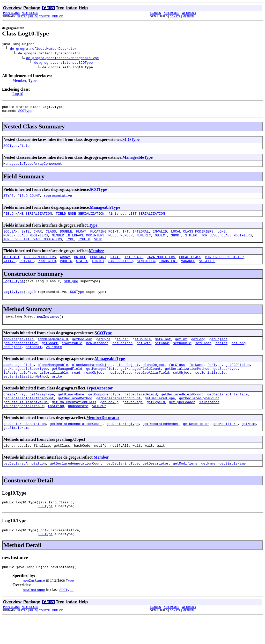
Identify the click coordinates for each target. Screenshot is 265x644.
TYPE (70, 247)
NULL (112, 242)
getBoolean (82, 351)
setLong (239, 356)
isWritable (72, 356)
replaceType (120, 389)
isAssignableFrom (20, 389)
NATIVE (9, 270)
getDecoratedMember (161, 445)
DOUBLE (66, 237)
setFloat (203, 356)
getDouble (142, 351)
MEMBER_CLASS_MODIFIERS (26, 242)
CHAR (38, 237)
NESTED (22, 16)
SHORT (176, 242)
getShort (50, 356)
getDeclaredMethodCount (119, 417)
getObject (218, 351)
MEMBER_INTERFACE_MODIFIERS (78, 242)
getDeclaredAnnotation (25, 445)
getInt (181, 351)
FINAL (116, 265)
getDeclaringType (123, 445)
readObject (94, 389)
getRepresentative (21, 356)
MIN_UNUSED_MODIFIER (224, 265)
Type (32, 81)
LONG (221, 237)
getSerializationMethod (187, 384)
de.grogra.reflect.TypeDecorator (49, 54)
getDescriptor (196, 445)
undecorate (78, 426)
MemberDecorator (103, 438)
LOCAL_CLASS (190, 265)
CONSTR (44, 16)
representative (58, 200)
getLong (198, 351)
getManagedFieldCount (141, 384)
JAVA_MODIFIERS (161, 265)
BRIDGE (80, 265)
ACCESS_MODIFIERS (40, 265)
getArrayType (42, 412)
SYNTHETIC (146, 270)
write (57, 393)
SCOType (25, 113)
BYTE (25, 237)
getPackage (132, 421)
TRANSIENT (168, 270)
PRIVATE (27, 270)
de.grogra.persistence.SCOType (63, 63)
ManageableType (138, 160)
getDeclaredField (141, 412)
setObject (12, 361)
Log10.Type (13, 291)
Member (19, 81)
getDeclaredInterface (227, 412)
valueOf (99, 426)
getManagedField (67, 384)
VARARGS (188, 270)
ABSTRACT (11, 265)
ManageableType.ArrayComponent (33, 167)
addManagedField (19, 351)
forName (196, 379)
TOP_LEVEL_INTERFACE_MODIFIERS (33, 247)
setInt (221, 356)
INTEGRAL (141, 237)
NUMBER (126, 242)
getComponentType (104, 412)
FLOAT (81, 237)
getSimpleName (16, 449)
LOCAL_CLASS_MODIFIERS (192, 237)
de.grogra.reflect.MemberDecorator (43, 49)
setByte (144, 356)
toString (56, 426)
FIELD (33, 16)
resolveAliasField (152, 389)
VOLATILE (207, 270)
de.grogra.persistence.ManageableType (62, 59)
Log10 (18, 95)
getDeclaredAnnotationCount (76, 445)
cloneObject (128, 379)
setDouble (182, 356)
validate (54, 361)
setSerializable (210, 389)
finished (116, 219)
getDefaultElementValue (26, 421)
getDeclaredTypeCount (199, 417)
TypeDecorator (100, 405)
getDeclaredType (160, 417)
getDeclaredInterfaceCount (29, 417)
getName (249, 445)
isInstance (209, 421)
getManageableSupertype (26, 384)
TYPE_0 (84, 247)
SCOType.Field (16, 149)
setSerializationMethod (26, 393)
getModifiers (225, 445)
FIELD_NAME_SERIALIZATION (28, 219)
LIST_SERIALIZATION (147, 219)
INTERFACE (134, 265)
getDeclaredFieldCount (182, 412)
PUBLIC (66, 270)
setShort (34, 361)
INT (125, 237)
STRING (191, 242)
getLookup (109, 421)
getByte (103, 351)
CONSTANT (98, 265)
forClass (177, 379)
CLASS (51, 237)
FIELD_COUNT (29, 200)
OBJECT (161, 242)
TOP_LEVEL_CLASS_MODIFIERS (227, 242)
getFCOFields (238, 379)
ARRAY (65, 265)
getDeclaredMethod (75, 417)
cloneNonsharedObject (92, 379)
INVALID (160, 237)
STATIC (82, 270)
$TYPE (8, 200)
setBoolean (122, 356)
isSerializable (54, 389)
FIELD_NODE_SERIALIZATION (80, 219)
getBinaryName (71, 412)
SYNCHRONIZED (121, 270)
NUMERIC (144, 242)
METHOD (58, 16)
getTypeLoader (182, 421)
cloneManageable (53, 379)
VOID (98, 247)
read (76, 389)
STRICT (98, 270)
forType (214, 379)
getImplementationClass (74, 421)
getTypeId (156, 421)
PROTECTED (47, 270)
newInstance (48, 328)
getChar (122, 351)
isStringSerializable (24, 426)
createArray (14, 412)
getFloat (163, 351)
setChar (162, 356)
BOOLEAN (10, 237)
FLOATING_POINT (104, 237)
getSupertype (225, 384)
